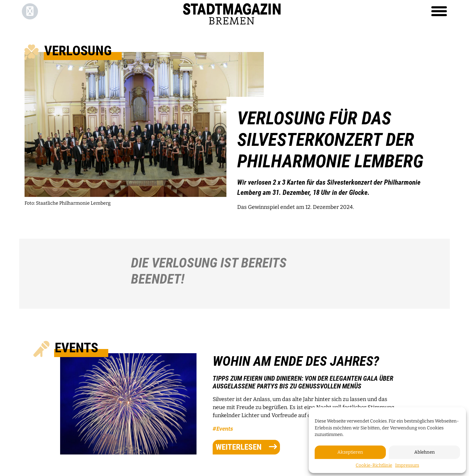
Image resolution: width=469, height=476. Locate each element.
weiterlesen (246, 447)
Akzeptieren (350, 452)
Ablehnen (425, 452)
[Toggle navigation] (439, 11)
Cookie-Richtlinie (374, 465)
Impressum (407, 465)
